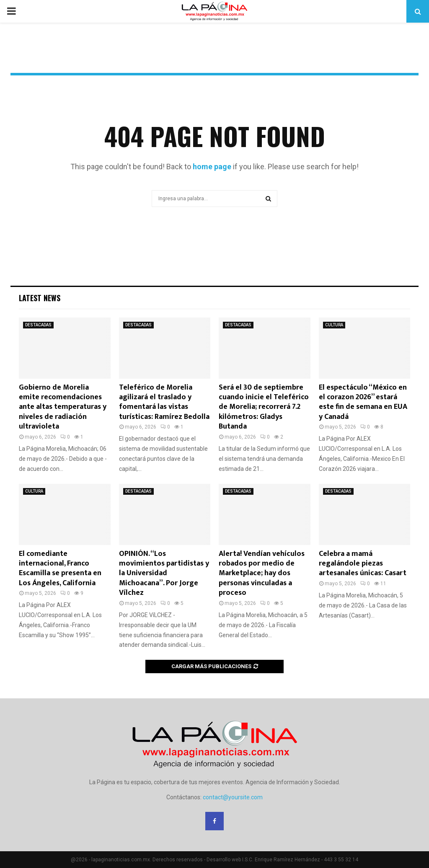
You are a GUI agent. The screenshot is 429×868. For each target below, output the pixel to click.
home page (212, 167)
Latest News (40, 298)
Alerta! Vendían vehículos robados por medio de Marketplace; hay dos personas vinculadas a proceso (262, 573)
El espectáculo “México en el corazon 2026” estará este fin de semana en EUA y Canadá (363, 402)
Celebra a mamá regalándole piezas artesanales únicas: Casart (363, 564)
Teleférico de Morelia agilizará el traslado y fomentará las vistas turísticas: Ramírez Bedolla (164, 402)
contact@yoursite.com (233, 797)
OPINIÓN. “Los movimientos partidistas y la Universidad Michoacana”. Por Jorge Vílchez (164, 573)
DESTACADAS (38, 325)
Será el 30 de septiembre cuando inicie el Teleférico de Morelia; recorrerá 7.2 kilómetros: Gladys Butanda (264, 407)
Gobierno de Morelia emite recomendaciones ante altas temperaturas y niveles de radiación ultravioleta (63, 407)
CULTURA (334, 325)
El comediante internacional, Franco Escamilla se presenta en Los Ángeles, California (60, 568)
